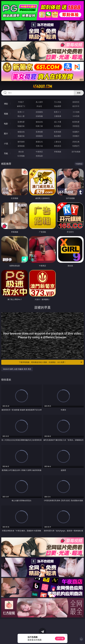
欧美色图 (58, 132)
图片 (6, 134)
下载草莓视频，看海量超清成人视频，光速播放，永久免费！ (51, 362)
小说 (6, 143)
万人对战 (58, 102)
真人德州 (39, 102)
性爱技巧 (76, 146)
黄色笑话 (58, 146)
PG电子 (21, 102)
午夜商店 (39, 152)
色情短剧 (39, 156)
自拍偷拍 (39, 112)
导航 (6, 153)
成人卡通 (58, 122)
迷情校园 (21, 146)
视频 (6, 114)
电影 (6, 124)
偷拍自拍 (39, 122)
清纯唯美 (39, 136)
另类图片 (76, 136)
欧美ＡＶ (58, 112)
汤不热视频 (76, 152)
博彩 (6, 104)
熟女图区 (58, 136)
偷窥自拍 (21, 132)
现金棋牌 (58, 106)
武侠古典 (76, 142)
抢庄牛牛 (76, 106)
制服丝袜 (21, 126)
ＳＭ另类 (76, 116)
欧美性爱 (76, 122)
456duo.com (42, 86)
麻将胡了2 (21, 106)
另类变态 (76, 126)
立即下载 (60, 638)
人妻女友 (58, 142)
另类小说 (39, 146)
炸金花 (39, 106)
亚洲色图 (39, 132)
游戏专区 (76, 102)
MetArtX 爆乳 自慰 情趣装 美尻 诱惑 (17, 369)
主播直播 (58, 116)
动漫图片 (76, 132)
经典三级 (39, 126)
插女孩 (21, 152)
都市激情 (21, 142)
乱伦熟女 (58, 126)
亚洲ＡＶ (21, 112)
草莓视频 (58, 152)
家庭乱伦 (39, 142)
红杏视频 (21, 156)
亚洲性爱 (21, 122)
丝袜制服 (39, 116)
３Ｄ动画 (76, 112)
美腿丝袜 (21, 136)
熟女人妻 (21, 116)
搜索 (79, 93)
